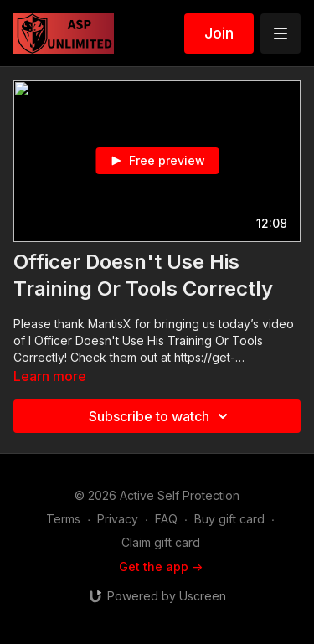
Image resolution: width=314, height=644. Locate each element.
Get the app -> (161, 567)
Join (219, 33)
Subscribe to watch (161, 416)
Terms (63, 519)
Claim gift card (161, 542)
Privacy (118, 519)
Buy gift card (229, 519)
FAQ (166, 519)
